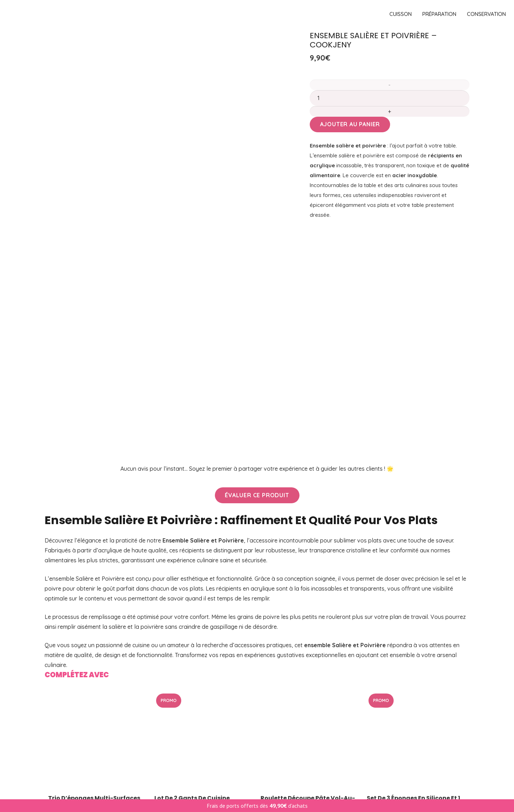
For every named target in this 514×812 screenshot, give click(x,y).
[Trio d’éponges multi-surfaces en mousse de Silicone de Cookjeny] (98, 503)
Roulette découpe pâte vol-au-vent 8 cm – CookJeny (308, 563)
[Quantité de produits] (390, 98)
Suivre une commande (294, 723)
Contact (276, 691)
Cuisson (55, 669)
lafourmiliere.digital (236, 796)
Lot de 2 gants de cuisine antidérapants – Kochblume (197, 563)
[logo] (214, 14)
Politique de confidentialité (300, 712)
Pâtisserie (57, 691)
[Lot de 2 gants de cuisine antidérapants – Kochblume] (204, 503)
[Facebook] (456, 746)
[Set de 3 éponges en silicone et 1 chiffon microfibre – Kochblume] (416, 503)
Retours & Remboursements (302, 744)
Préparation (60, 680)
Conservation (62, 702)
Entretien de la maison (74, 712)
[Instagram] (468, 746)
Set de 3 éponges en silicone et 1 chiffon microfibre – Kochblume (415, 563)
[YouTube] (462, 746)
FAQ (271, 680)
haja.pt (305, 796)
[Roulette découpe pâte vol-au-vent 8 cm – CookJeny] (310, 503)
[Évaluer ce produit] (257, 257)
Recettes (277, 734)
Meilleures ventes (178, 680)
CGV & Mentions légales (297, 702)
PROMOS (167, 669)
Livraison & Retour (290, 669)
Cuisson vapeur (175, 702)
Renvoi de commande (294, 755)
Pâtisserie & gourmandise (189, 712)
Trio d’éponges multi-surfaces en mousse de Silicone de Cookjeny (94, 567)
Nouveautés (171, 691)
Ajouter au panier (350, 124)
